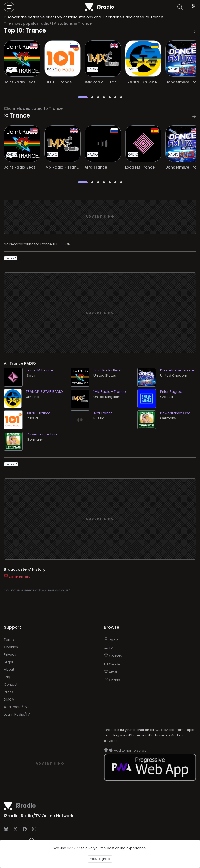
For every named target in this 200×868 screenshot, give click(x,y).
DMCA (9, 700)
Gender (113, 664)
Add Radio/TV (16, 707)
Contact (11, 684)
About (9, 669)
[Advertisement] (100, 217)
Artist (111, 672)
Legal (8, 662)
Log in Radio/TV (17, 714)
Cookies (11, 647)
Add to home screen (126, 751)
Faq (7, 677)
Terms (9, 639)
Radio (111, 640)
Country (113, 656)
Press (9, 692)
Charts (112, 680)
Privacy (10, 655)
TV (108, 648)
